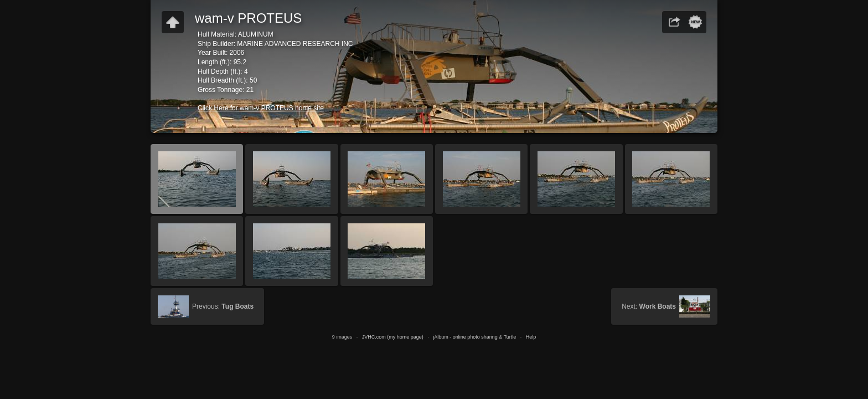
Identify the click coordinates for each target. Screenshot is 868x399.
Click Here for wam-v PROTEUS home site (261, 108)
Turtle (510, 337)
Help (531, 337)
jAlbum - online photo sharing (465, 337)
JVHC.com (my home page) (393, 337)
